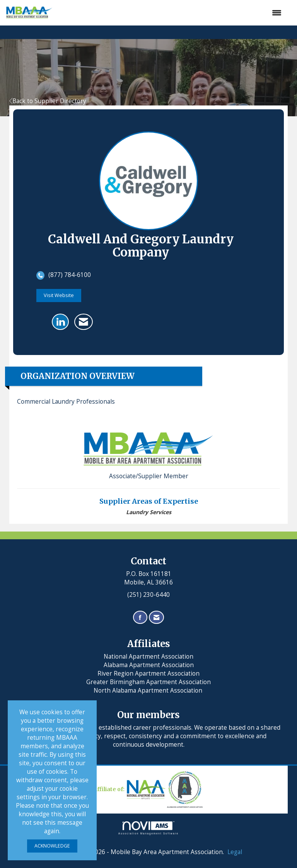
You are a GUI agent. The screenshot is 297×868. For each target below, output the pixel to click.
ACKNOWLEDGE (52, 846)
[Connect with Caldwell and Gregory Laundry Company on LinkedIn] (60, 322)
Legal (235, 852)
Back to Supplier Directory (48, 101)
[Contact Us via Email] (156, 617)
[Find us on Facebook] (140, 617)
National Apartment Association (148, 657)
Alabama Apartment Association (149, 665)
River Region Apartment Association (148, 674)
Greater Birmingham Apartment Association (148, 682)
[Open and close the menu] (171, 13)
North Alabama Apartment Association (149, 690)
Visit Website (59, 295)
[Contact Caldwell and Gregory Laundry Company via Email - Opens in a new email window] (84, 322)
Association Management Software (148, 828)
